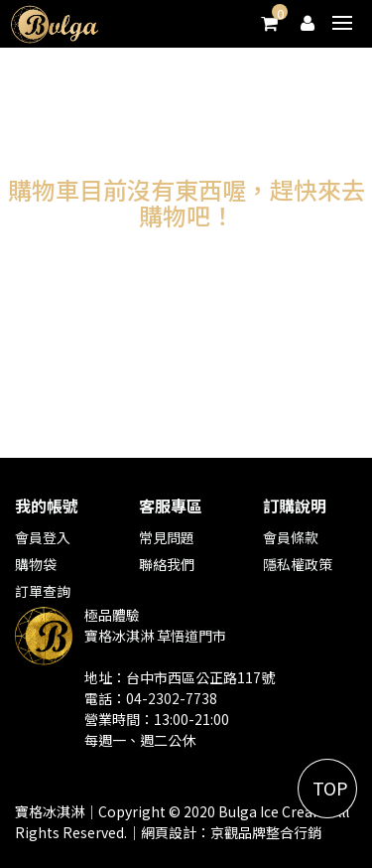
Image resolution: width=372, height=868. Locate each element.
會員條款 (291, 537)
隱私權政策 (298, 564)
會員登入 (43, 537)
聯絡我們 (167, 564)
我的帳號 (47, 506)
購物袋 (36, 564)
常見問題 (167, 537)
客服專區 (171, 506)
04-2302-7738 (172, 698)
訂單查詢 (43, 591)
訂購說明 (295, 506)
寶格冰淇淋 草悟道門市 (155, 636)
